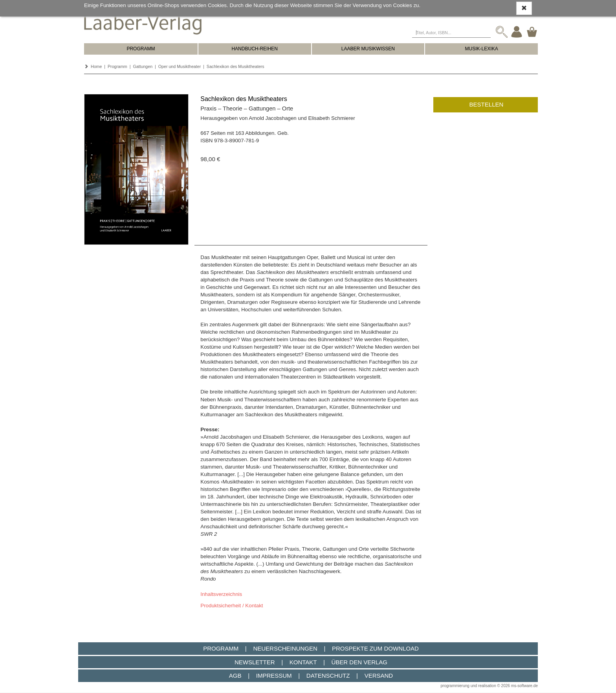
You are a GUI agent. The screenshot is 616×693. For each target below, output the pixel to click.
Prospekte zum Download (375, 648)
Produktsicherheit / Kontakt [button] (232, 606)
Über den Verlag (359, 662)
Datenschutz (328, 676)
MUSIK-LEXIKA (482, 49)
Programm (117, 66)
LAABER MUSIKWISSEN (368, 49)
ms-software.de (524, 686)
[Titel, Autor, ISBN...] (451, 32)
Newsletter (255, 662)
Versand (379, 676)
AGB (235, 676)
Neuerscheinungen (285, 648)
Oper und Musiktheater (180, 66)
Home (96, 66)
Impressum (274, 676)
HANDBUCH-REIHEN (254, 49)
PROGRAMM (141, 49)
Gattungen (143, 66)
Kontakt (303, 662)
